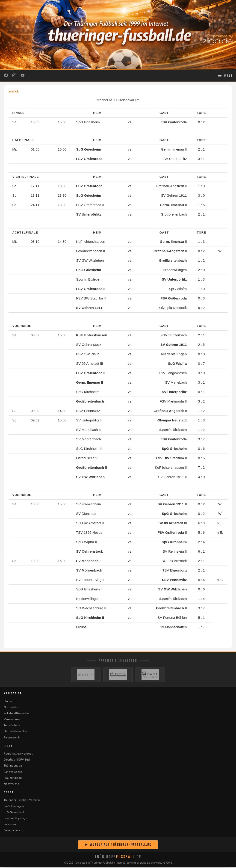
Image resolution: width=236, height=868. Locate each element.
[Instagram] (14, 76)
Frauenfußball (13, 779)
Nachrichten (11, 708)
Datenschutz (12, 831)
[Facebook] (6, 76)
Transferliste (12, 727)
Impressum (11, 825)
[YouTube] (23, 76)
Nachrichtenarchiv (15, 733)
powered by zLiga (15, 819)
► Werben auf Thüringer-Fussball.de (118, 846)
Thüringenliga (13, 767)
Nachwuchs (11, 785)
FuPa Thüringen (14, 807)
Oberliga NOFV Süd (17, 761)
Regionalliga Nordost (18, 755)
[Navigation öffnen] (225, 76)
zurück (14, 91)
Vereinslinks (12, 720)
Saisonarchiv (12, 739)
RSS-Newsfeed (14, 813)
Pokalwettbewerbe (16, 714)
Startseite (10, 702)
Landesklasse (13, 773)
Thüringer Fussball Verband (22, 801)
